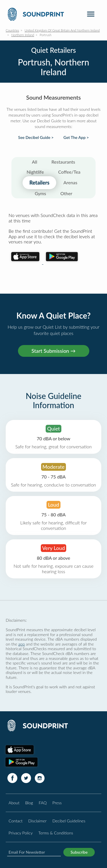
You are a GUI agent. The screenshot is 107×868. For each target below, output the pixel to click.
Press (57, 803)
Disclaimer (37, 821)
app (22, 644)
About (14, 803)
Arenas (70, 182)
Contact (16, 821)
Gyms (41, 193)
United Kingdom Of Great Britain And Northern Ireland (62, 30)
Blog (29, 803)
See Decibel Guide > (36, 137)
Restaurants (63, 162)
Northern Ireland (23, 35)
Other (66, 193)
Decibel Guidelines (69, 821)
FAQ (43, 803)
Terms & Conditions (56, 833)
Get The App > (76, 137)
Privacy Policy (21, 833)
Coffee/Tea (69, 172)
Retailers (39, 183)
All (35, 162)
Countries (12, 30)
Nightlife (35, 172)
